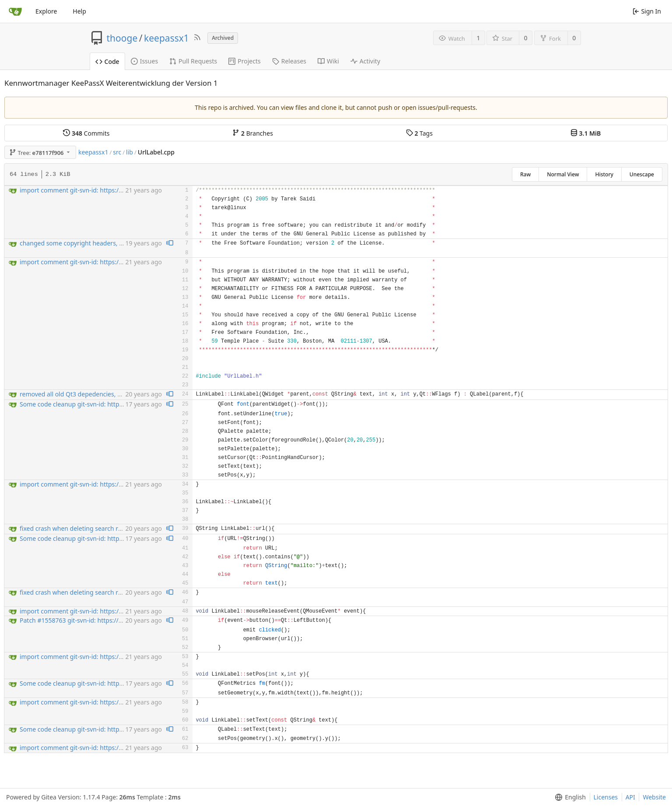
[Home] (15, 11)
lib (129, 152)
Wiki (328, 61)
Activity (365, 61)
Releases (289, 61)
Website (654, 797)
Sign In (647, 11)
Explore (46, 11)
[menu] (569, 797)
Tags (419, 133)
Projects (244, 61)
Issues (144, 61)
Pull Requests (193, 61)
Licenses (606, 797)
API (630, 797)
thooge (122, 38)
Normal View (563, 174)
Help (79, 11)
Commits (86, 133)
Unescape (642, 174)
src (117, 152)
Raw (525, 174)
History (604, 174)
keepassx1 (166, 38)
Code (107, 61)
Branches (252, 133)
